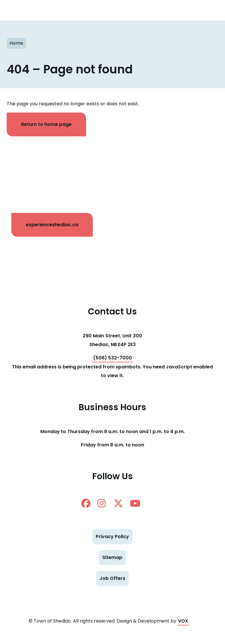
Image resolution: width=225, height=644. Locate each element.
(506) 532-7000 (113, 358)
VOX (183, 621)
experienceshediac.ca (52, 225)
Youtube (135, 503)
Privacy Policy (112, 537)
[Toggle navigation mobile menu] (211, 10)
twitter (118, 503)
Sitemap (112, 557)
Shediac (101, 10)
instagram (101, 503)
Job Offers (112, 578)
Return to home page (46, 124)
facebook (86, 503)
